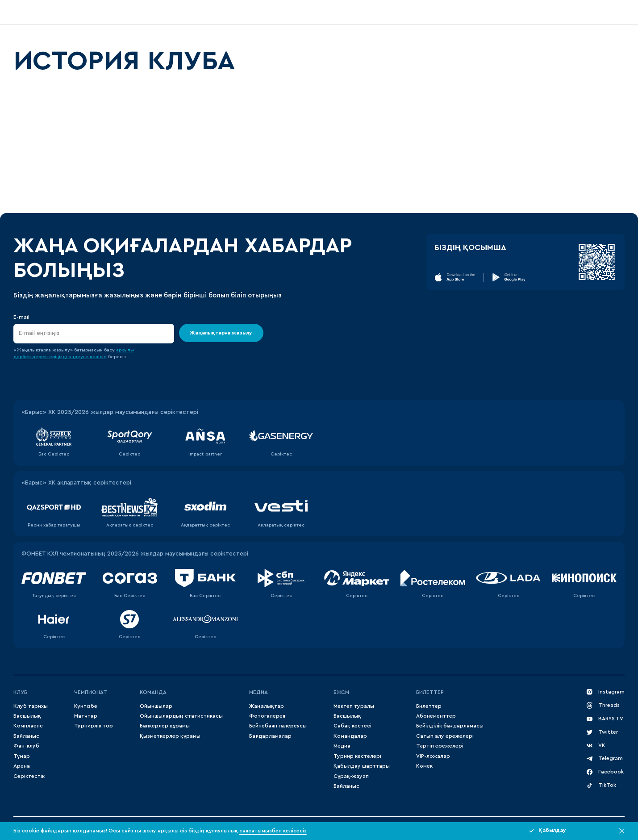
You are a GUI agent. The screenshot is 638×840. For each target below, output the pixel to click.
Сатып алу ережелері (445, 736)
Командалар (350, 736)
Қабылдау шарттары (362, 766)
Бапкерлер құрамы (165, 726)
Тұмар (22, 756)
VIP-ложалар (433, 756)
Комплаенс (28, 726)
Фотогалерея (267, 716)
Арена (22, 766)
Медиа (342, 746)
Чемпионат (91, 692)
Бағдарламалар (270, 736)
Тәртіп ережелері (440, 746)
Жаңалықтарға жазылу (221, 333)
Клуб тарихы (31, 706)
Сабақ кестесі (352, 726)
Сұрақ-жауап (351, 776)
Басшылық (27, 716)
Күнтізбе (86, 706)
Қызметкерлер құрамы (170, 736)
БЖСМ (341, 692)
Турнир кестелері (357, 756)
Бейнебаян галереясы (278, 726)
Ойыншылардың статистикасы (181, 716)
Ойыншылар (156, 706)
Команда (153, 692)
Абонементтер (436, 716)
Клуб (20, 692)
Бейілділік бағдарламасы (450, 726)
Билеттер (430, 692)
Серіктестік (29, 776)
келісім (98, 357)
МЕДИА (259, 692)
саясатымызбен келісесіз (273, 831)
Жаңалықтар (267, 706)
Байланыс (26, 736)
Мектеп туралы (354, 706)
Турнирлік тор (94, 726)
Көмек (424, 766)
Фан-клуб (26, 746)
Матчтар (86, 716)
